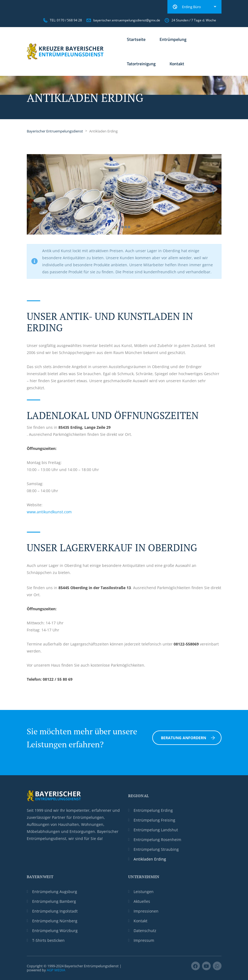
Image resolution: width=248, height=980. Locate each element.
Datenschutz (145, 931)
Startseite (136, 39)
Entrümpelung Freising (154, 820)
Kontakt (177, 64)
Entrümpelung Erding (153, 810)
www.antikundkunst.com (49, 512)
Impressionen (146, 911)
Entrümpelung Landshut (156, 830)
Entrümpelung (173, 39)
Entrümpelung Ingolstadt (55, 911)
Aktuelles (142, 901)
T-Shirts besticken (48, 940)
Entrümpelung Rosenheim (157, 840)
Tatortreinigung (141, 64)
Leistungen (144, 892)
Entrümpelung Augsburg (55, 892)
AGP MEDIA (56, 970)
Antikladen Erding (150, 859)
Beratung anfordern (188, 738)
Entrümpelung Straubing (156, 849)
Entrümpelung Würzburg (55, 931)
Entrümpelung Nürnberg (55, 921)
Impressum (144, 940)
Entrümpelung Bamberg (54, 901)
